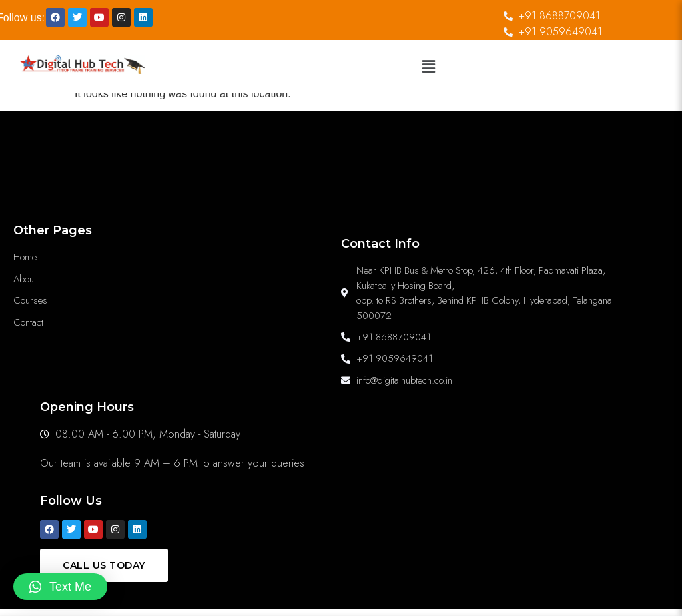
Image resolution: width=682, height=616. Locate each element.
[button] (428, 67)
